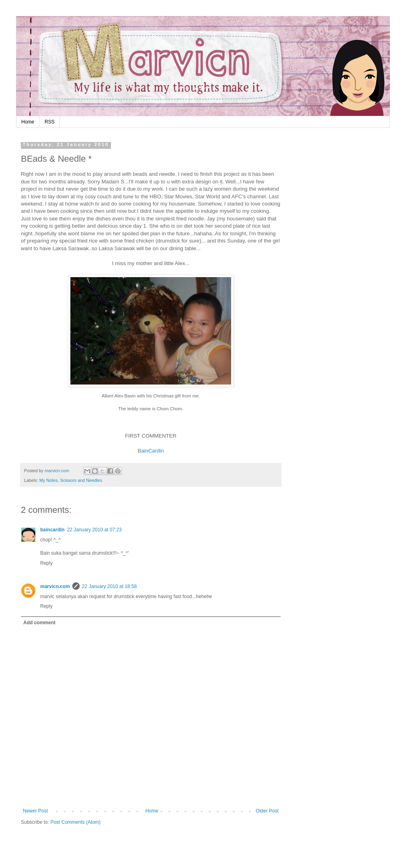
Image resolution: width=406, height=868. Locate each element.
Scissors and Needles (81, 480)
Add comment (39, 623)
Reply (46, 563)
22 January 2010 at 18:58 (109, 586)
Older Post (267, 811)
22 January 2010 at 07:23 (94, 530)
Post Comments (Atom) (75, 822)
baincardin (52, 530)
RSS (50, 122)
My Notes (49, 480)
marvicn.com (55, 586)
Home (28, 122)
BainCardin (151, 451)
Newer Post (35, 811)
